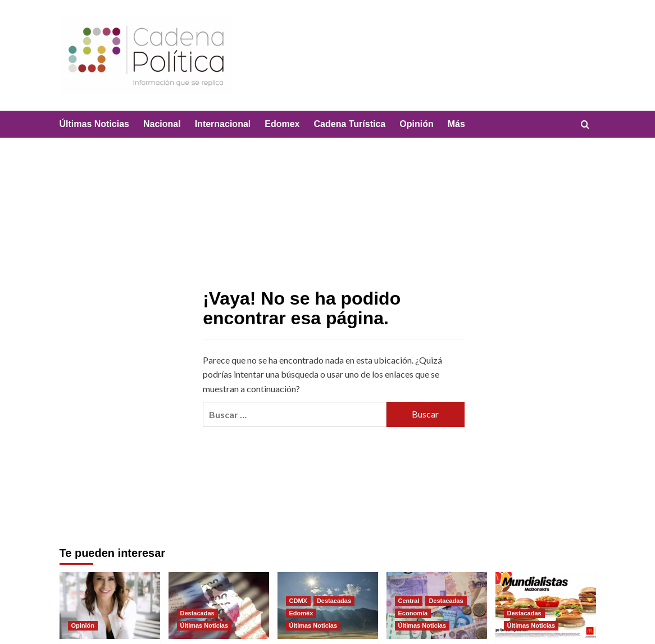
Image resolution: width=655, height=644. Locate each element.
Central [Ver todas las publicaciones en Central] (409, 601)
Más (456, 124)
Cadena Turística (350, 124)
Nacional (162, 124)
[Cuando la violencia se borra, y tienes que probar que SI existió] (110, 606)
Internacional (223, 124)
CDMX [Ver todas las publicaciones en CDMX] (298, 601)
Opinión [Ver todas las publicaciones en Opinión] (83, 625)
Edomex (282, 124)
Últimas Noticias (94, 124)
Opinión (416, 124)
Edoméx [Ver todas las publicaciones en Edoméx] (301, 613)
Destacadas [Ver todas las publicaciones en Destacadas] (197, 613)
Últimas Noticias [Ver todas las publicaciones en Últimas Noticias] (204, 625)
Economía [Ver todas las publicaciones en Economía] (413, 613)
